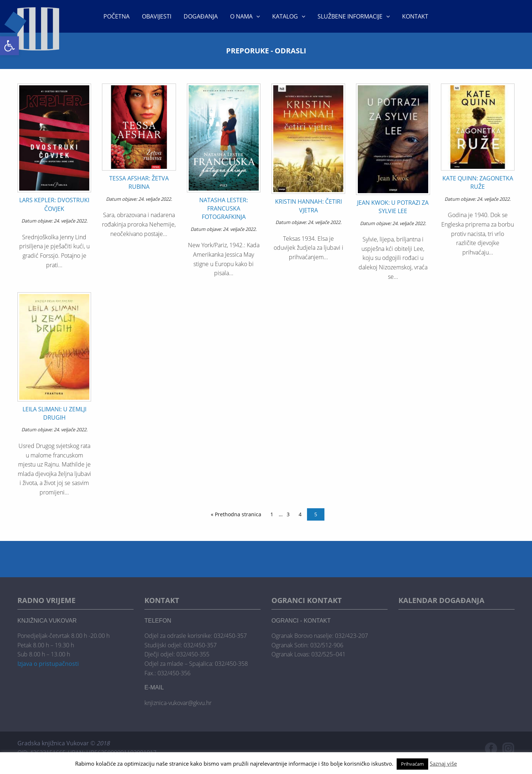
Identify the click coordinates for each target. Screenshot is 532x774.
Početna (116, 16)
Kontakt (415, 16)
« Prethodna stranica (236, 514)
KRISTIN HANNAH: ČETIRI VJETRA (308, 206)
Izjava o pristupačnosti (48, 664)
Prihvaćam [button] (412, 764)
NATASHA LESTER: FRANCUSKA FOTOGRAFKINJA (224, 209)
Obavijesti (157, 16)
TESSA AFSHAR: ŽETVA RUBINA (139, 182)
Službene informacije (350, 16)
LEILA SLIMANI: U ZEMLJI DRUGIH (54, 413)
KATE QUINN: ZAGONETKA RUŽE (478, 182)
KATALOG (285, 16)
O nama (241, 16)
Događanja (201, 16)
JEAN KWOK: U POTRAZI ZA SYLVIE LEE (393, 207)
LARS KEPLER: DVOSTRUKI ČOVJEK (54, 204)
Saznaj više (443, 763)
